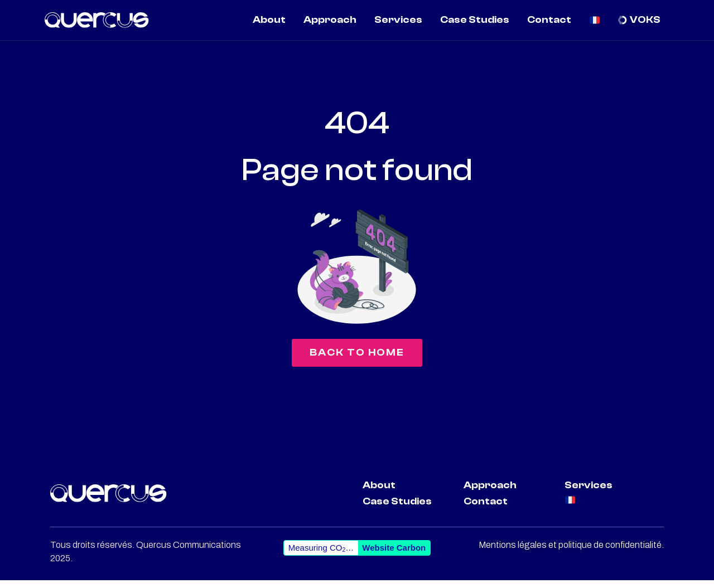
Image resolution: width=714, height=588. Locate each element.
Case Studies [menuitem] (475, 20)
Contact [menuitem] (549, 20)
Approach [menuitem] (330, 20)
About (379, 492)
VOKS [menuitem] (645, 20)
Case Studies (397, 509)
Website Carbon (394, 555)
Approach (490, 492)
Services (588, 492)
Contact (486, 509)
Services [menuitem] (398, 20)
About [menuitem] (269, 20)
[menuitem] (595, 20)
